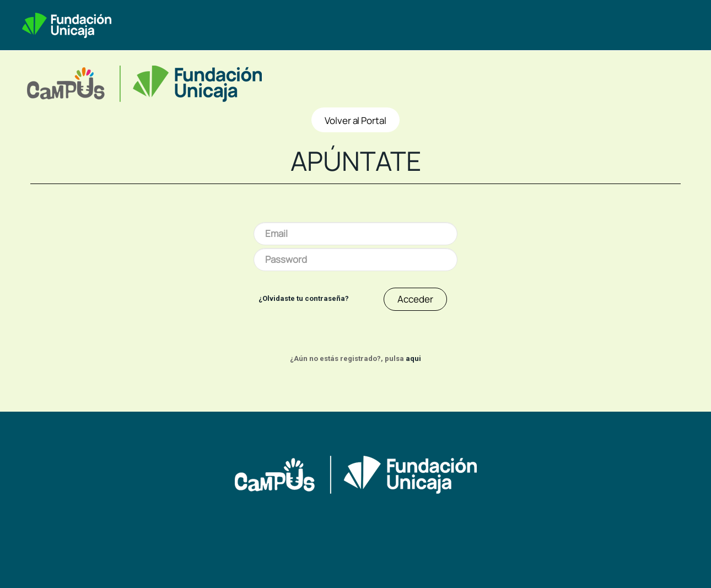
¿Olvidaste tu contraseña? (304, 298)
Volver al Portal (355, 120)
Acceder (415, 299)
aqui (413, 358)
